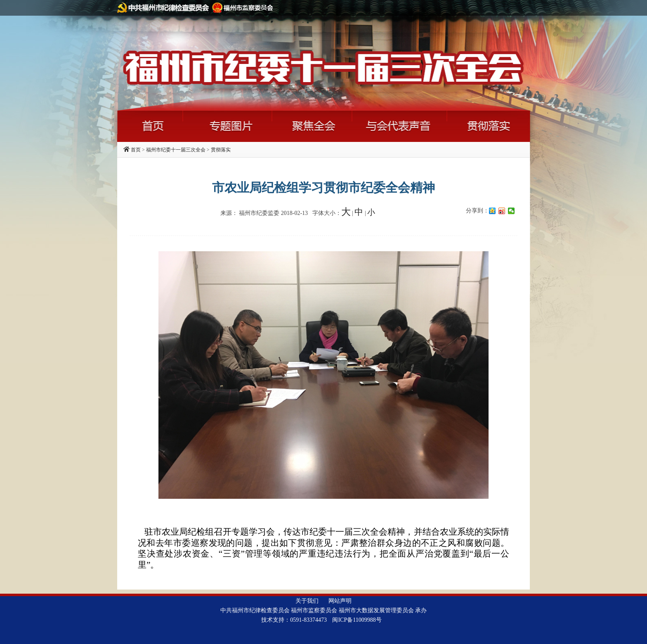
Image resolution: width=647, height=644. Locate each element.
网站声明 (340, 601)
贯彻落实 (221, 150)
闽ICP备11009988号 (357, 620)
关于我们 (307, 601)
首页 (136, 150)
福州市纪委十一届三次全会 (176, 150)
